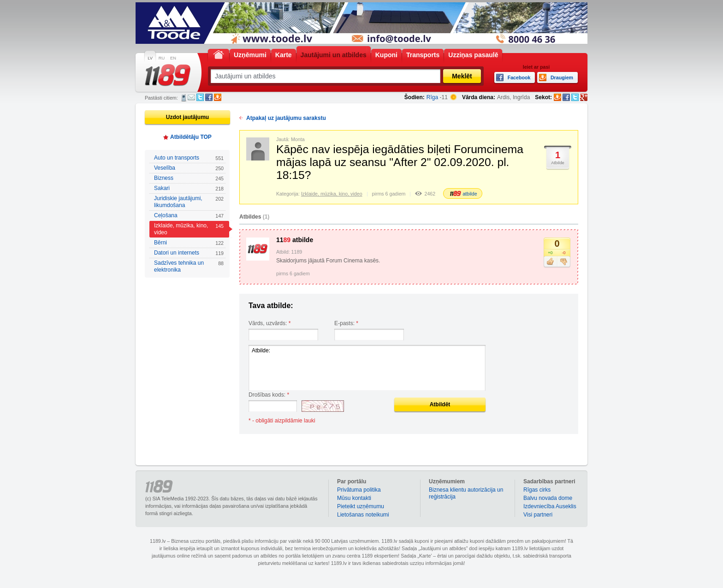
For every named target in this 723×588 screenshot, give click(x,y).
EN (173, 58)
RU (162, 58)
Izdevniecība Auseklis (550, 506)
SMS (184, 98)
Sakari (189, 188)
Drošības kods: (269, 395)
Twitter (200, 97)
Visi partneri (538, 515)
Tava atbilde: (271, 306)
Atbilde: (367, 368)
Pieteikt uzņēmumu (361, 506)
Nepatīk (564, 262)
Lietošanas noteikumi (363, 515)
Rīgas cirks (537, 490)
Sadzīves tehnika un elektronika (189, 266)
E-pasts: (346, 323)
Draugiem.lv (218, 97)
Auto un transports (189, 158)
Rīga (432, 97)
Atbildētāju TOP (191, 137)
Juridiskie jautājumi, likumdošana (189, 202)
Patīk (550, 262)
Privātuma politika (359, 490)
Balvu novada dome (548, 498)
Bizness (189, 178)
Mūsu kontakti (354, 498)
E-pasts (191, 97)
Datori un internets (189, 253)
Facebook (209, 97)
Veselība (189, 168)
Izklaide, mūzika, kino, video (189, 229)
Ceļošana (189, 216)
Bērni (189, 243)
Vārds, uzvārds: (270, 323)
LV (150, 58)
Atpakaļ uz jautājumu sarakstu (286, 118)
